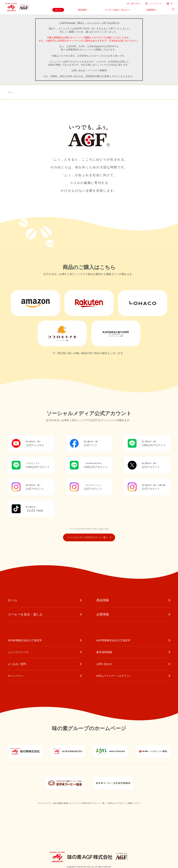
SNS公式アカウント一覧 (93, 803)
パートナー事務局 (97, 70)
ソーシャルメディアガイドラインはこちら (89, 529)
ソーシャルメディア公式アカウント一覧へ (89, 537)
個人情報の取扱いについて (66, 803)
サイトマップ (44, 803)
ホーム (10, 92)
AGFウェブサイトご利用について (124, 803)
